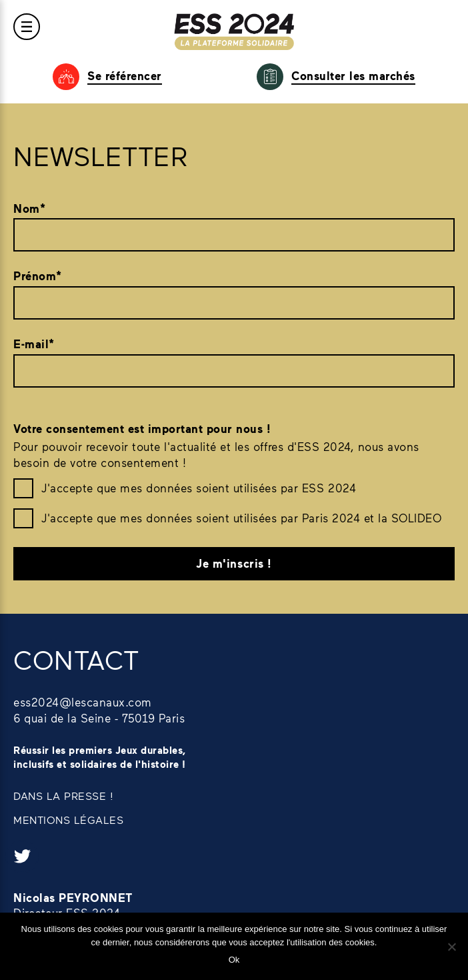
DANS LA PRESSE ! (63, 796)
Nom (29, 209)
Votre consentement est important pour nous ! (142, 429)
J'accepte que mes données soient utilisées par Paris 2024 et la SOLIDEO (241, 518)
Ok (234, 960)
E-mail (34, 344)
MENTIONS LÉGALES (68, 820)
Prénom (38, 276)
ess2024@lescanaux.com (83, 702)
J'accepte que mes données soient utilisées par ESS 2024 (199, 488)
